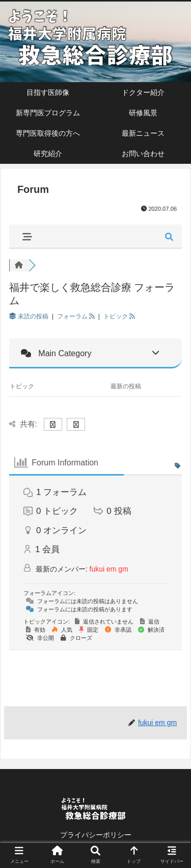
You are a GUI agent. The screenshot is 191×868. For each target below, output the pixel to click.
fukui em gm (109, 569)
